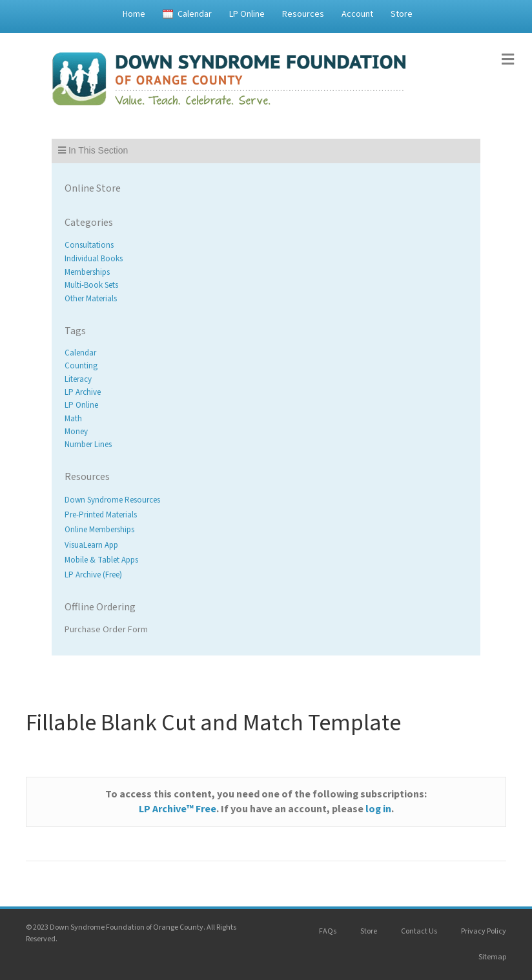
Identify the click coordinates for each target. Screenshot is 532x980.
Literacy (78, 379)
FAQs (328, 931)
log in (378, 809)
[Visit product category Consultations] (266, 245)
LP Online (247, 14)
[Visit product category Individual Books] (266, 259)
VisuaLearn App (91, 545)
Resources (303, 14)
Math (73, 419)
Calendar (195, 14)
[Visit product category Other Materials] (266, 299)
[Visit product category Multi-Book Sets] (266, 285)
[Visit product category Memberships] (266, 272)
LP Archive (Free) (93, 575)
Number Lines (88, 445)
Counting (81, 366)
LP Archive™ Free (178, 809)
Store (402, 14)
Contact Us (419, 931)
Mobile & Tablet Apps (101, 560)
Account (357, 14)
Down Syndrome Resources (112, 500)
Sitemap (492, 957)
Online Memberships (99, 530)
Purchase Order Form (106, 630)
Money (76, 432)
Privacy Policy (484, 931)
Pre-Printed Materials (101, 515)
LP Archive (83, 392)
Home (134, 14)
